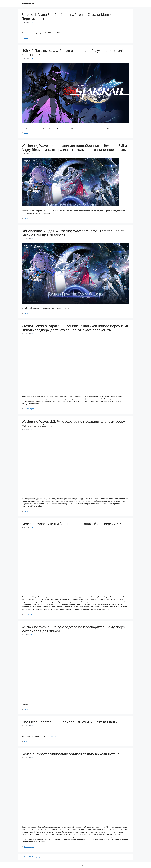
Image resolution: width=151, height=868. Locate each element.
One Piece (54, 736)
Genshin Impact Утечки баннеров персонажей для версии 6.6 (72, 524)
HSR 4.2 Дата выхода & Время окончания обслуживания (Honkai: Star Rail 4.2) (74, 53)
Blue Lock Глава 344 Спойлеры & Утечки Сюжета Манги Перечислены (67, 17)
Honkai (26, 133)
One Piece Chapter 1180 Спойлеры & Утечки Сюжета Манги (70, 722)
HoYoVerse (28, 3)
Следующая (38, 857)
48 (30, 857)
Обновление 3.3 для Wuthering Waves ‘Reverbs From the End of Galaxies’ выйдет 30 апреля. (73, 233)
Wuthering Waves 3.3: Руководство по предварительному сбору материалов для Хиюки (73, 629)
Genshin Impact (29, 409)
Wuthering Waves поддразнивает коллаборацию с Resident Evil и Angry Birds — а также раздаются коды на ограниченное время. (74, 148)
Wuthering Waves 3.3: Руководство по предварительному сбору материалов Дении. (73, 423)
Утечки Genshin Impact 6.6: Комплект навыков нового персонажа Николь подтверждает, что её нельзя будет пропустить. (75, 328)
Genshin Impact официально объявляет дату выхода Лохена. (71, 754)
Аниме (26, 38)
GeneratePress (90, 865)
